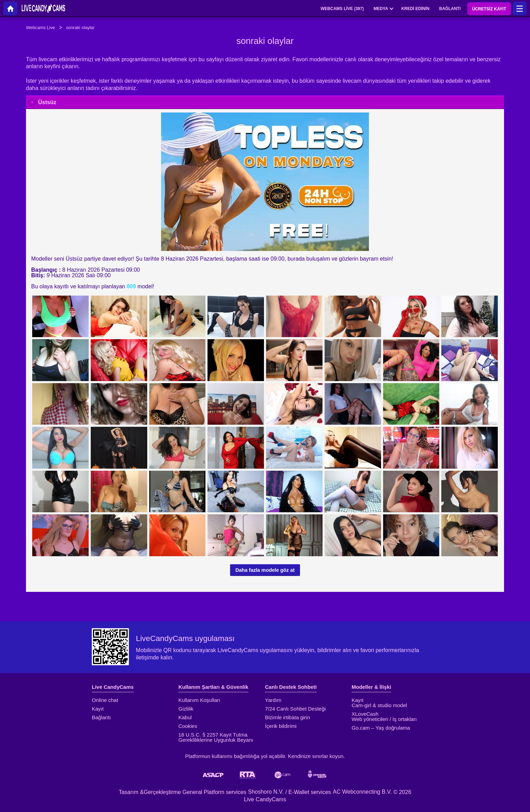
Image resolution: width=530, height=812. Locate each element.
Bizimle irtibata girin (288, 717)
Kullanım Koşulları (199, 700)
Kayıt (98, 709)
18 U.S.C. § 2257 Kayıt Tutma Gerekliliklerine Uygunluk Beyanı (216, 737)
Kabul (185, 717)
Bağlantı (101, 717)
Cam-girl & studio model (379, 705)
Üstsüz (47, 102)
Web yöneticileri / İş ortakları (384, 719)
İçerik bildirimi (281, 726)
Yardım (273, 700)
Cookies (188, 726)
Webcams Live (41, 28)
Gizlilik (186, 709)
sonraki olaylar (80, 28)
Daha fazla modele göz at (265, 570)
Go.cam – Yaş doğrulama (381, 728)
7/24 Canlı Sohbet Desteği (295, 709)
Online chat (105, 700)
